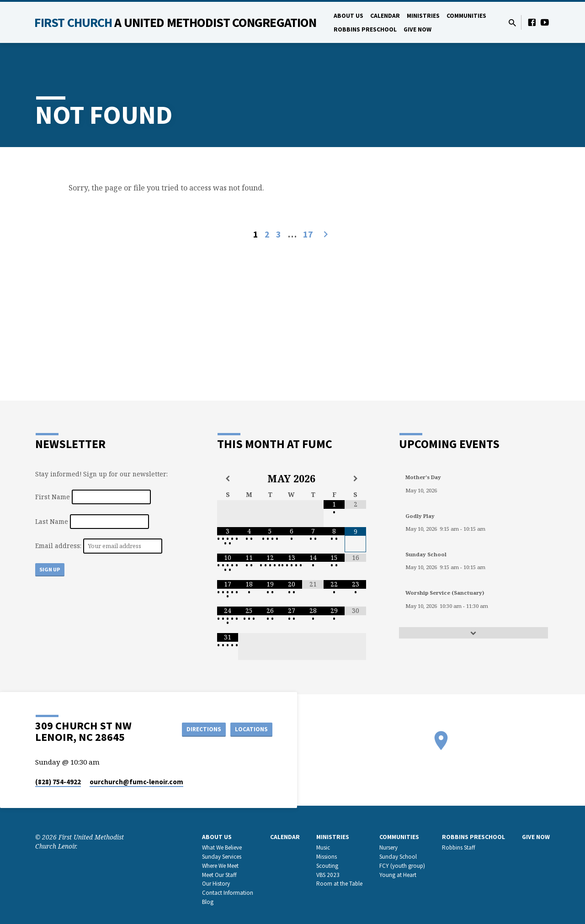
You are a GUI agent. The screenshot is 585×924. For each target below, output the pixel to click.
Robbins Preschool (365, 29)
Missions (327, 857)
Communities (466, 16)
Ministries (423, 16)
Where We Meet (220, 866)
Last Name (52, 521)
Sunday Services (222, 857)
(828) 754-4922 (58, 782)
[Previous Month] (228, 479)
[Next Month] (355, 479)
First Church (175, 22)
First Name (53, 497)
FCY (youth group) (402, 866)
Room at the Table (339, 884)
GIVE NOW (417, 29)
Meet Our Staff (219, 875)
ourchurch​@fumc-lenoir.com (136, 782)
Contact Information (228, 893)
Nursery (388, 847)
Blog (208, 902)
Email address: (59, 546)
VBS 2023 (328, 875)
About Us (348, 16)
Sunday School (398, 857)
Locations (250, 729)
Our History (216, 884)
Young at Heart (398, 875)
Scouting (327, 866)
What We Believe (222, 847)
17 (308, 234)
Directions (198, 729)
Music (323, 847)
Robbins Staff (459, 847)
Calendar (385, 16)
